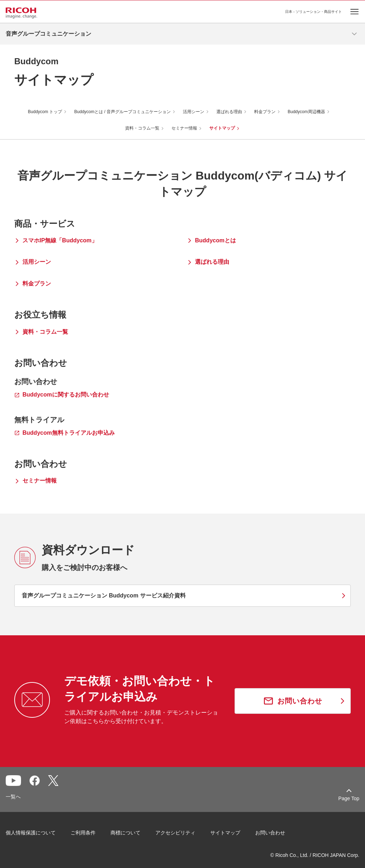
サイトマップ (222, 128)
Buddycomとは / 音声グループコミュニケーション (122, 112)
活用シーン (194, 112)
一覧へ (13, 797)
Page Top (349, 798)
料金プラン (265, 112)
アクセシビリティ (175, 833)
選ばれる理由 (229, 112)
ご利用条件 (83, 833)
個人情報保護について (31, 833)
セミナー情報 (184, 128)
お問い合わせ (270, 833)
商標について (125, 833)
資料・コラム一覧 (142, 128)
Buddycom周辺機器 (306, 112)
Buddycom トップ (45, 112)
